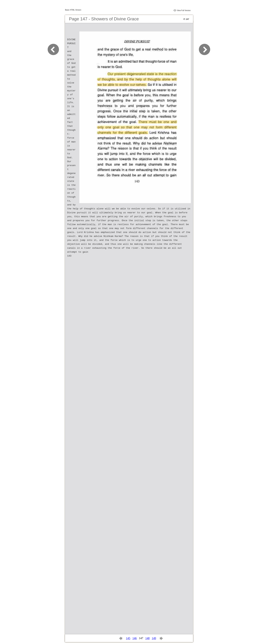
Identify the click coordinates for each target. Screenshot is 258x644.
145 (128, 638)
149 (154, 638)
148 (147, 638)
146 (135, 638)
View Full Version (184, 10)
